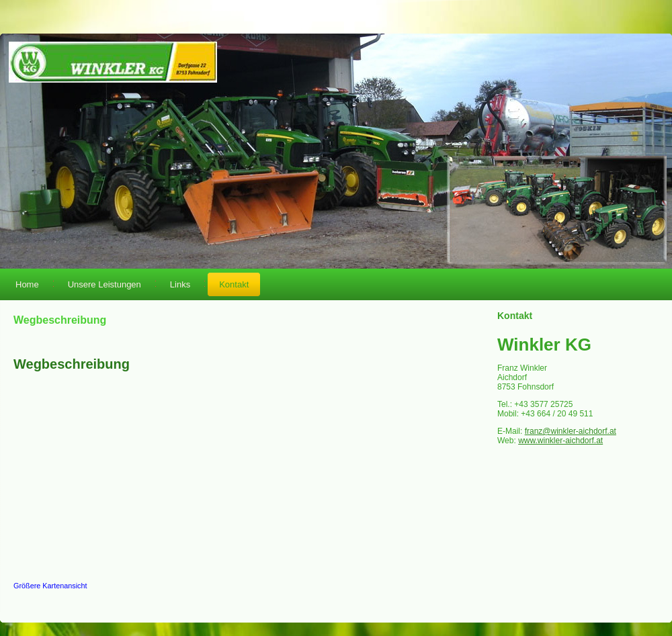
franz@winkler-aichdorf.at (571, 431)
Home (27, 284)
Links (180, 284)
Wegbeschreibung (72, 364)
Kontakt (234, 284)
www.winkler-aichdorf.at (560, 441)
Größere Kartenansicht (50, 586)
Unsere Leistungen (104, 284)
